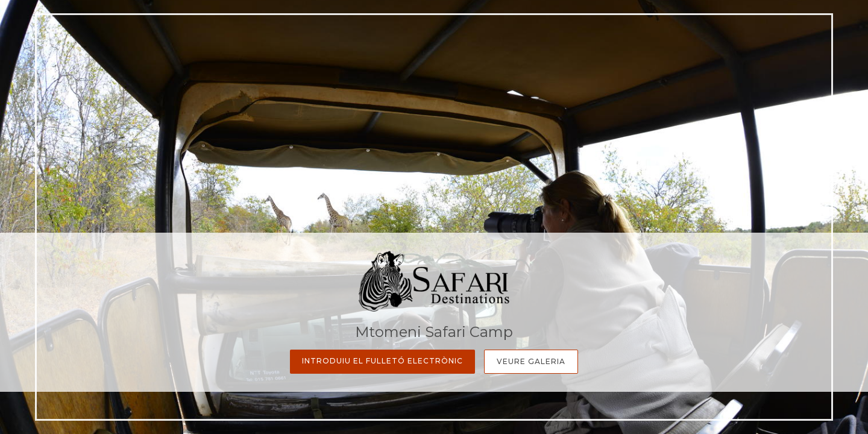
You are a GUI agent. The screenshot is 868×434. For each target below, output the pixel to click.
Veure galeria (531, 361)
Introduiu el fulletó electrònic (382, 361)
